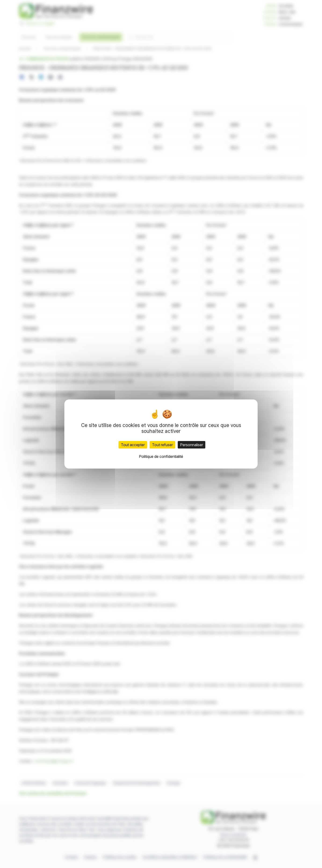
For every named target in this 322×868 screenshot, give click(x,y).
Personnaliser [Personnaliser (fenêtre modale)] (192, 445)
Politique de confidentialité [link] (161, 456)
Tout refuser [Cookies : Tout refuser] (162, 445)
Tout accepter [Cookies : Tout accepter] (133, 445)
